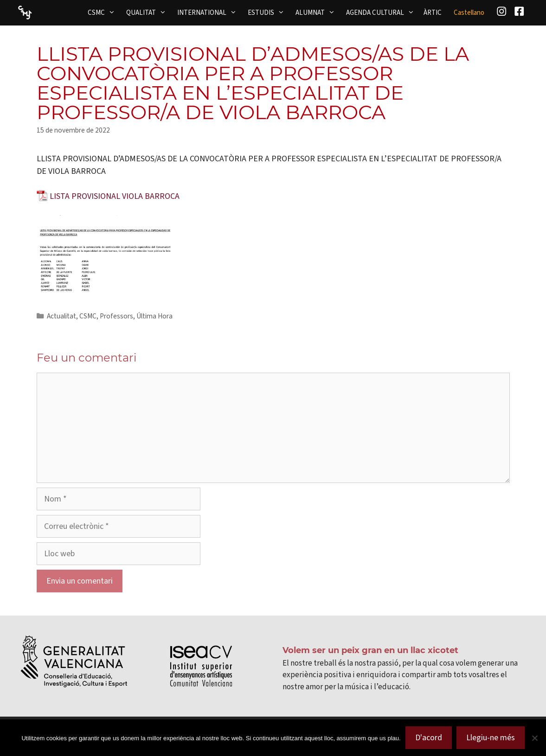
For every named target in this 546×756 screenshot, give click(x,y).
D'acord (429, 737)
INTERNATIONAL (210, 13)
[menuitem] (469, 13)
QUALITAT (149, 13)
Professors (116, 316)
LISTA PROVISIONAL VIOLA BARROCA (115, 196)
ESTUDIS (269, 13)
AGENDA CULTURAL (383, 13)
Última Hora (154, 316)
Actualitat (61, 316)
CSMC (104, 13)
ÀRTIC (433, 13)
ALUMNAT (318, 13)
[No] (534, 738)
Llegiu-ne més (491, 737)
